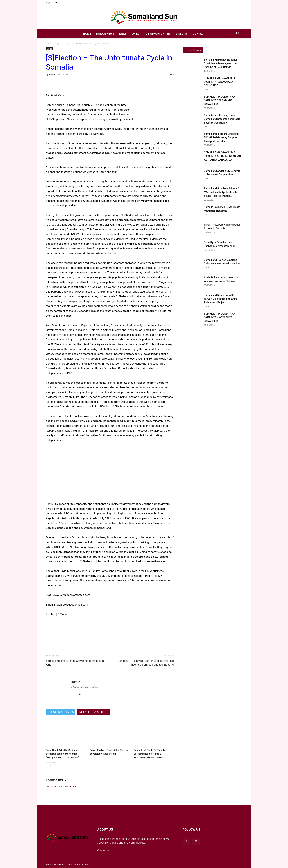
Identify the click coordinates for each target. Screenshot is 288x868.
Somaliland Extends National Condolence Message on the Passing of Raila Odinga (220, 63)
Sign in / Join (52, 2)
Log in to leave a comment (61, 787)
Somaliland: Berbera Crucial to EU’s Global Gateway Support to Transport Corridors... (222, 137)
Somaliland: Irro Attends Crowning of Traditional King (75, 663)
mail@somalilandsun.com (127, 850)
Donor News (105, 33)
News (123, 33)
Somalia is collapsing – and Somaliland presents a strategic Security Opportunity (222, 119)
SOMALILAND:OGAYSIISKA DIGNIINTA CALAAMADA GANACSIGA (219, 82)
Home (87, 33)
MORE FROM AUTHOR (94, 712)
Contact (199, 33)
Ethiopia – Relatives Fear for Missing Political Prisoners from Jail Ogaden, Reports (146, 663)
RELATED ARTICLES (61, 712)
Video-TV (182, 33)
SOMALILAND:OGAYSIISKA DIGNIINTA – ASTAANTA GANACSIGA (219, 317)
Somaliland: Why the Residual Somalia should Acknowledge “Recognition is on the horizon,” (63, 754)
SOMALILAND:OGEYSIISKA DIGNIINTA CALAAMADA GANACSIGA (219, 100)
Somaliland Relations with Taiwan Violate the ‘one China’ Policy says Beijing (221, 299)
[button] (238, 34)
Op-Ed (136, 33)
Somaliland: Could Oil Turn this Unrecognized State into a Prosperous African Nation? (150, 754)
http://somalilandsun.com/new (85, 687)
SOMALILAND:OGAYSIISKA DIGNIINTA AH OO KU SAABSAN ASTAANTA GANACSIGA (222, 156)
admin (52, 74)
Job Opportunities (158, 33)
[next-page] (54, 765)
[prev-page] (48, 765)
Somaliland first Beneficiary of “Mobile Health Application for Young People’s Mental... (221, 192)
